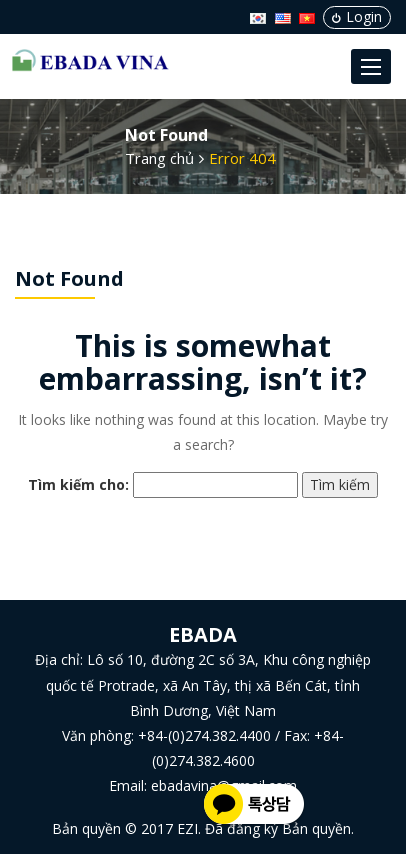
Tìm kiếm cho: (78, 484)
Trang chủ (159, 158)
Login (357, 16)
